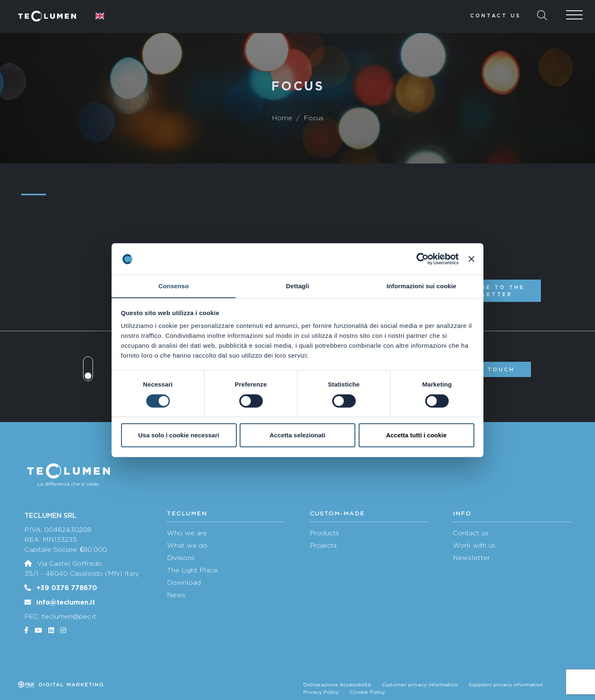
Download (184, 583)
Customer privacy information (420, 685)
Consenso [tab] (173, 286)
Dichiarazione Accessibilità (337, 685)
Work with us (474, 545)
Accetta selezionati (297, 435)
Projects (323, 545)
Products (325, 533)
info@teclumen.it (66, 602)
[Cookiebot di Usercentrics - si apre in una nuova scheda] (422, 259)
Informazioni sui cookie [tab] (422, 286)
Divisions (181, 558)
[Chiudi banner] (471, 259)
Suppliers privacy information (506, 685)
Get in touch (486, 369)
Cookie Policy (367, 692)
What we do (187, 545)
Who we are (187, 533)
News (176, 595)
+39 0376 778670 (67, 588)
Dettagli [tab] (297, 286)
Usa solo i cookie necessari (179, 435)
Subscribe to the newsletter (486, 291)
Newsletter (471, 558)
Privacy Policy (321, 692)
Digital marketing (61, 685)
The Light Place (192, 570)
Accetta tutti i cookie (416, 435)
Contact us (496, 15)
